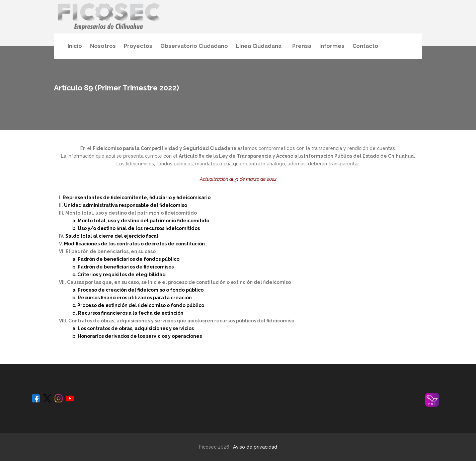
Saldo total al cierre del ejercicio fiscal (112, 236)
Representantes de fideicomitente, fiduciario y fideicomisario (137, 198)
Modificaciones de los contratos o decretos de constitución (134, 244)
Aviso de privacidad (255, 447)
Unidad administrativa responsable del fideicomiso (126, 205)
